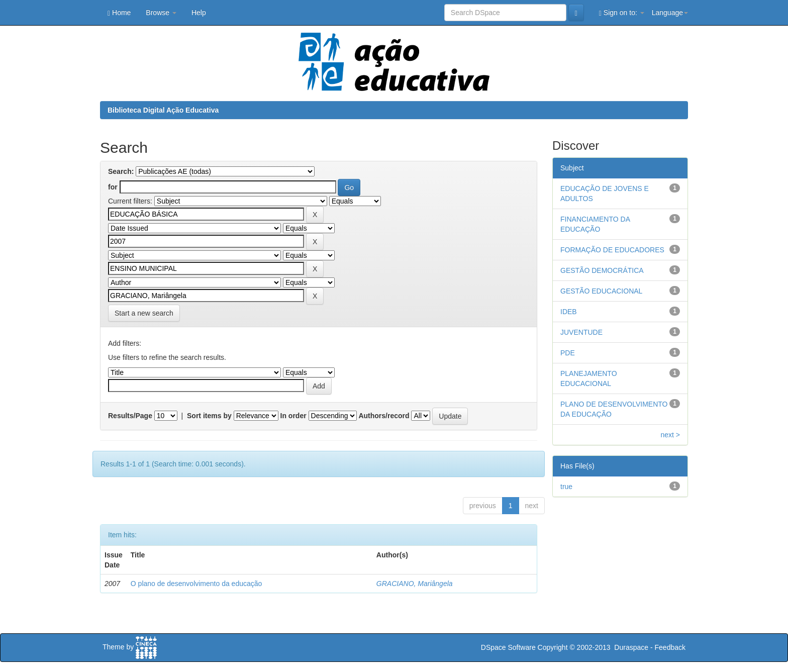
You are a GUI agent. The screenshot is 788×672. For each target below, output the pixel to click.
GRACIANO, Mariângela (415, 584)
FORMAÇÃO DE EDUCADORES (612, 250)
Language (670, 13)
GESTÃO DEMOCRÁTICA (602, 270)
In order (293, 416)
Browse (161, 13)
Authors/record (384, 416)
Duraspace (631, 647)
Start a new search (144, 313)
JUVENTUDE (581, 332)
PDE (568, 353)
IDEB (569, 312)
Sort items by (209, 416)
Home (119, 13)
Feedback (670, 647)
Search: (121, 171)
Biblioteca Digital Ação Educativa (163, 110)
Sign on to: (622, 13)
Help (199, 13)
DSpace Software (508, 647)
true (566, 487)
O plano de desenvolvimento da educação (196, 584)
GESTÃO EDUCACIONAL (601, 291)
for (113, 187)
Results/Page (130, 416)
